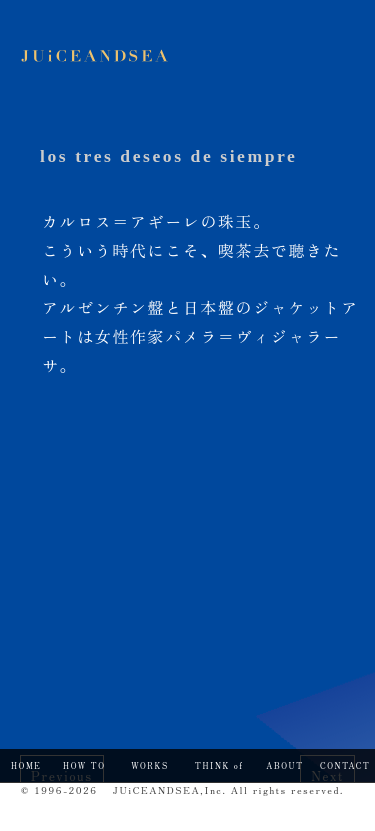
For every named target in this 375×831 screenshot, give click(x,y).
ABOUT (284, 765)
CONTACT (345, 765)
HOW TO (84, 765)
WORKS (150, 765)
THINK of (219, 765)
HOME (26, 765)
